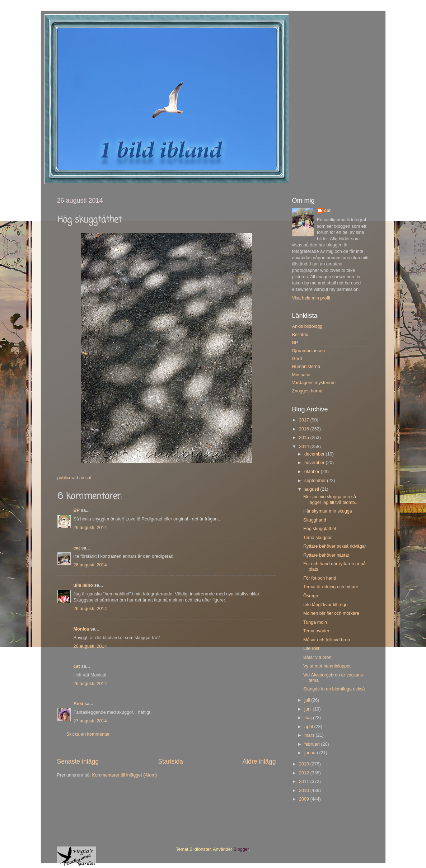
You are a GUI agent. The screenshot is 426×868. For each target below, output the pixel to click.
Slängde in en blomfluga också (334, 689)
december (315, 454)
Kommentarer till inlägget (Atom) (125, 775)
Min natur (302, 375)
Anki (78, 704)
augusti (312, 489)
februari (313, 744)
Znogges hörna (307, 391)
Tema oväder (316, 631)
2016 (305, 429)
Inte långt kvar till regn (325, 605)
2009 (305, 799)
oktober (313, 472)
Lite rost (311, 648)
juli (308, 700)
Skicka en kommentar (88, 734)
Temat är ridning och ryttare (331, 587)
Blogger (241, 849)
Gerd (297, 359)
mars (310, 735)
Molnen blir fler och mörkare (331, 613)
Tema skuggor (317, 538)
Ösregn (311, 596)
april (309, 727)
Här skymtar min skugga (328, 511)
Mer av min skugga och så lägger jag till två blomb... (331, 499)
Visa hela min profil (311, 298)
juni (308, 709)
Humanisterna (306, 367)
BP (77, 510)
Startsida (170, 761)
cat (77, 548)
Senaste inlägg (78, 761)
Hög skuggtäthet (320, 529)
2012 (305, 773)
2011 (305, 782)
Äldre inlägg (259, 761)
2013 (305, 764)
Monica (81, 629)
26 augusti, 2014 (90, 528)
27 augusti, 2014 (90, 721)
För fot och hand (320, 578)
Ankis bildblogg (307, 326)
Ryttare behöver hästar (326, 555)
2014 (305, 447)
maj (309, 718)
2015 (305, 438)
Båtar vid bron (317, 657)
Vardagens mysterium (314, 383)
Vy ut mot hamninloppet (327, 666)
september (316, 481)
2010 (305, 791)
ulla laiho (83, 585)
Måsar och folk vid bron (327, 640)
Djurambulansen (309, 351)
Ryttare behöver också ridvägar (335, 546)
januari (312, 753)
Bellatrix (300, 335)
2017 (305, 420)
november (315, 463)
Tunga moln (315, 622)
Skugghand (315, 520)
